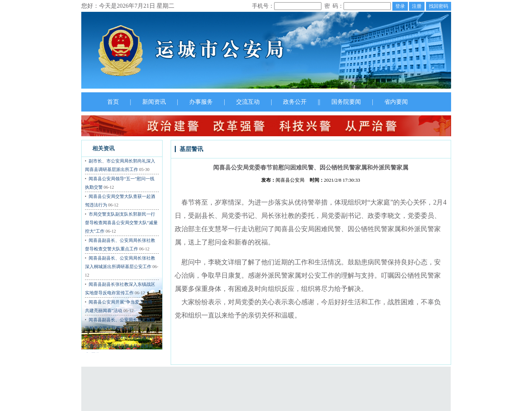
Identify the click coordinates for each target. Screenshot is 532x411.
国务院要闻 (346, 102)
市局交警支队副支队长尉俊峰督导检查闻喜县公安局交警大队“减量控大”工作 (120, 346)
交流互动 (248, 102)
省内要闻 (396, 102)
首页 (113, 102)
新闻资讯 (154, 102)
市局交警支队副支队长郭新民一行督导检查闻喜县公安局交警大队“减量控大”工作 (121, 223)
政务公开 (295, 102)
